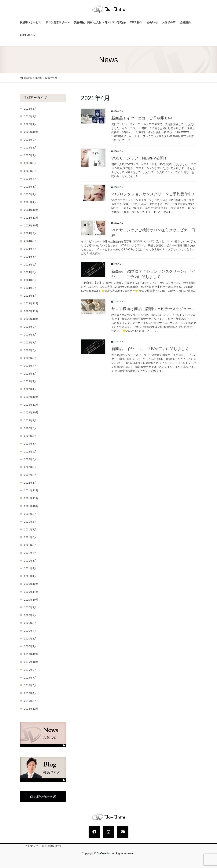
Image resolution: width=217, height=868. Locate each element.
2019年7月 (30, 678)
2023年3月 (30, 374)
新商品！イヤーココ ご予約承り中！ (144, 118)
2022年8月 (30, 428)
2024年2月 (30, 288)
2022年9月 (30, 420)
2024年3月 (30, 280)
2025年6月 (30, 163)
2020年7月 (30, 615)
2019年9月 (30, 670)
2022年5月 (30, 452)
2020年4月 (30, 631)
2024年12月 (31, 210)
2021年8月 (30, 522)
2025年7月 (30, 155)
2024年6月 (30, 257)
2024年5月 (30, 265)
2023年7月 (30, 342)
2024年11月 (31, 218)
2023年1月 (30, 389)
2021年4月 (30, 553)
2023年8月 (30, 335)
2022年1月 (30, 483)
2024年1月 (30, 296)
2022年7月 (30, 436)
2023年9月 (30, 327)
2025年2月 (30, 194)
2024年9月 (30, 233)
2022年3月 (30, 467)
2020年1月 (30, 646)
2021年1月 (30, 576)
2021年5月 (30, 545)
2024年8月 (30, 241)
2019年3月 (30, 701)
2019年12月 (31, 654)
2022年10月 (31, 412)
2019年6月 (30, 685)
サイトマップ (30, 846)
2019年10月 (31, 662)
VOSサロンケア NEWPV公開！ (139, 158)
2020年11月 (31, 592)
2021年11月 (31, 498)
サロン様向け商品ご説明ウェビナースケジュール (153, 309)
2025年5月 (30, 171)
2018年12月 (31, 709)
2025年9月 (30, 140)
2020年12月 (31, 584)
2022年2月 (30, 475)
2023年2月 (30, 381)
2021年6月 (30, 537)
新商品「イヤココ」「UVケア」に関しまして (150, 349)
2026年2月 (30, 116)
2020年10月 (31, 600)
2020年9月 (30, 607)
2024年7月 (30, 249)
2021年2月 (30, 568)
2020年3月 (30, 639)
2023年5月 (30, 358)
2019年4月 (30, 693)
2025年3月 (30, 187)
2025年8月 (30, 148)
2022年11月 (31, 405)
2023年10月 (31, 319)
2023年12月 (31, 303)
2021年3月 (30, 561)
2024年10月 (31, 225)
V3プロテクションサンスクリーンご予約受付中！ (153, 194)
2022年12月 (31, 397)
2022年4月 (30, 459)
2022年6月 (30, 444)
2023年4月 (30, 366)
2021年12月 (31, 490)
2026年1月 (30, 124)
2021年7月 (30, 529)
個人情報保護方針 (52, 846)
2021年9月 (30, 514)
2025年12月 (31, 132)
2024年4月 (30, 272)
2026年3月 (30, 109)
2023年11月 (31, 311)
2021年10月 (31, 506)
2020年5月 (30, 623)
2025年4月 (30, 179)
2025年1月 (30, 202)
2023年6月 (30, 350)
